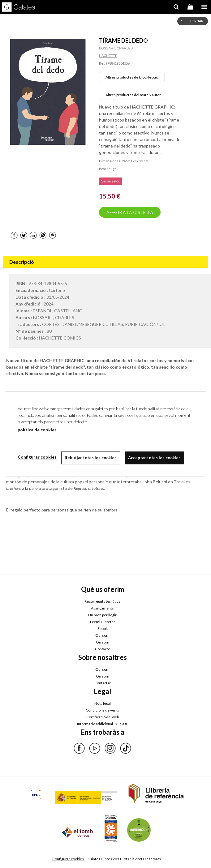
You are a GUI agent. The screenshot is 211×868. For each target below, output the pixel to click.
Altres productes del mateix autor (133, 95)
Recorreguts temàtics (102, 601)
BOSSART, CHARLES (116, 48)
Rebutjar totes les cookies (91, 458)
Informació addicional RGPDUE (103, 724)
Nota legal (103, 703)
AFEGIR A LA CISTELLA (130, 212)
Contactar (103, 683)
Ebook (103, 629)
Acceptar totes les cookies (154, 458)
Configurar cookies (68, 859)
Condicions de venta (103, 710)
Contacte (103, 649)
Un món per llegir (102, 615)
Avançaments (102, 608)
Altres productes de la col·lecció (132, 77)
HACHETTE (108, 56)
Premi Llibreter (103, 622)
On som (103, 642)
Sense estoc (111, 181)
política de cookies (37, 430)
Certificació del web (103, 717)
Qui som (102, 635)
